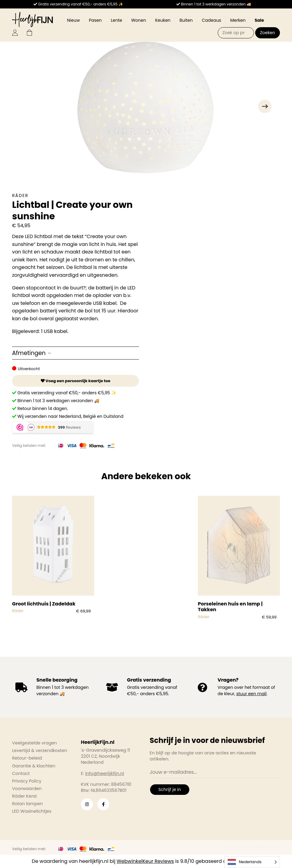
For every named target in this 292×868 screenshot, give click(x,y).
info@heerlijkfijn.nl (105, 773)
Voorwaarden (27, 789)
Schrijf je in (170, 789)
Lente (116, 20)
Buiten (186, 20)
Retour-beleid (27, 758)
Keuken (163, 20)
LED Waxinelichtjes (32, 811)
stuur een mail (251, 694)
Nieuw (73, 20)
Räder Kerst (24, 796)
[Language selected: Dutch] (252, 862)
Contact (21, 773)
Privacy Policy (27, 781)
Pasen (95, 20)
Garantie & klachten (34, 766)
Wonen (138, 20)
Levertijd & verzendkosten (40, 750)
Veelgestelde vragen (35, 743)
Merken (238, 20)
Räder (20, 195)
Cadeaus (211, 20)
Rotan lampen (27, 804)
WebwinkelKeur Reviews (145, 861)
